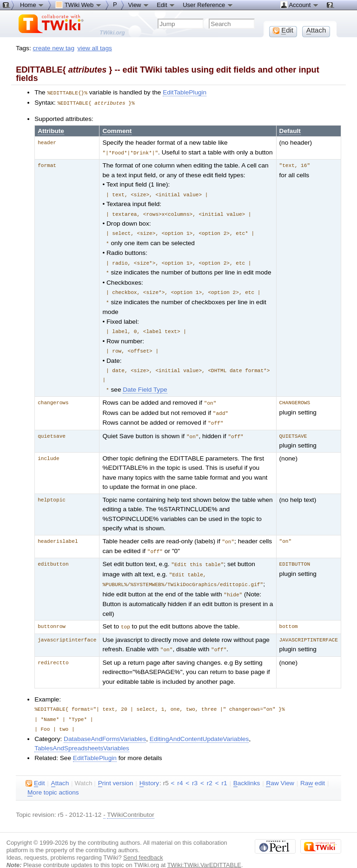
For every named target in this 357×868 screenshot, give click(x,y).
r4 (180, 770)
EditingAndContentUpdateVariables (199, 725)
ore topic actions (53, 779)
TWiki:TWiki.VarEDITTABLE (204, 851)
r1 (224, 770)
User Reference (208, 5)
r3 (195, 770)
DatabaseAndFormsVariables (105, 725)
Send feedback (143, 844)
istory (149, 770)
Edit (166, 5)
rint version (116, 770)
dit (35, 770)
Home (32, 5)
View (139, 5)
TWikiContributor (131, 801)
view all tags (95, 48)
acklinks (247, 770)
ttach (60, 770)
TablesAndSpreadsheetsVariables (82, 735)
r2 (210, 770)
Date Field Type (145, 383)
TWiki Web (79, 5)
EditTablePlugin (185, 92)
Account (300, 5)
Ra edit (313, 770)
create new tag (54, 48)
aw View (280, 770)
